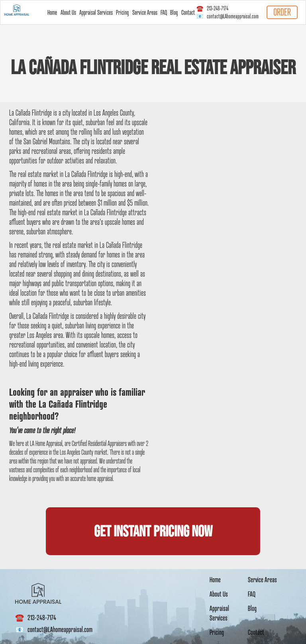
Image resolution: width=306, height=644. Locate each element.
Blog (174, 12)
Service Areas (145, 12)
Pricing (122, 12)
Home (52, 12)
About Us (68, 12)
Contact (188, 12)
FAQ (164, 12)
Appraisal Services (96, 12)
